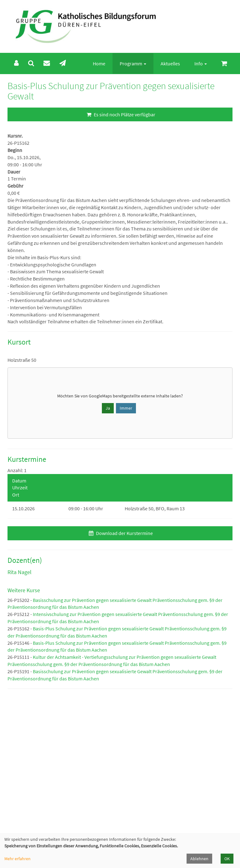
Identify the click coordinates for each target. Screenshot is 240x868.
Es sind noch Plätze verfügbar (120, 114)
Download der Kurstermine (120, 533)
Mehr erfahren (17, 859)
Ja (108, 408)
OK (227, 859)
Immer (126, 408)
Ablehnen (199, 859)
